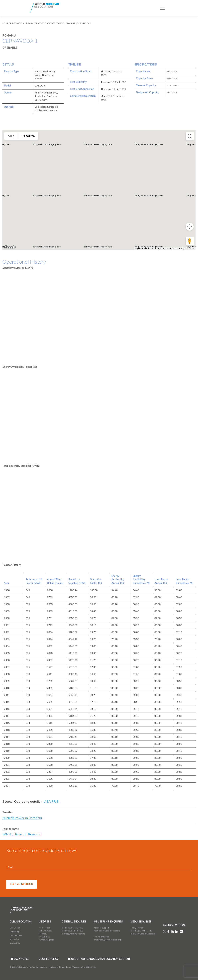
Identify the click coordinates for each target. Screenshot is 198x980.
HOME (5, 23)
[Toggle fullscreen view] (190, 136)
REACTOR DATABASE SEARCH (49, 23)
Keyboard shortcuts (144, 248)
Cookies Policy (49, 959)
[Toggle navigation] (162, 8)
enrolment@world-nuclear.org (107, 940)
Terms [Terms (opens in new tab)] (191, 248)
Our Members (16, 935)
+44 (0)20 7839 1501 (73, 931)
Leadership (14, 931)
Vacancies (14, 939)
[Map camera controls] (190, 227)
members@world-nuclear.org (107, 931)
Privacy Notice (19, 959)
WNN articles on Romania (22, 834)
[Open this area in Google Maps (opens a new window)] (10, 247)
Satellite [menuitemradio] (28, 136)
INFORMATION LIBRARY (22, 23)
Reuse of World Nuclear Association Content (101, 959)
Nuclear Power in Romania (22, 818)
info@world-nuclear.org (74, 934)
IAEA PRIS (51, 802)
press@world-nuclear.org (144, 934)
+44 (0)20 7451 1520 (73, 928)
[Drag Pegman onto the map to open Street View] (190, 241)
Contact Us (15, 943)
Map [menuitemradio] (11, 136)
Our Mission (15, 928)
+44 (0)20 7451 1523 (142, 931)
